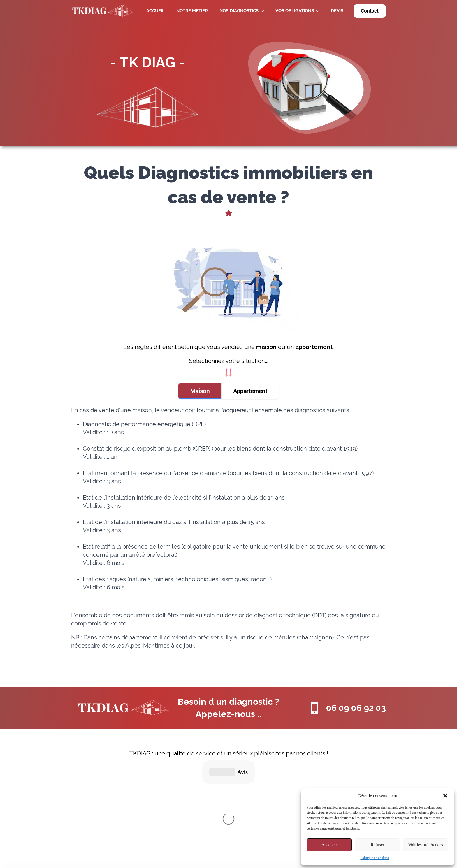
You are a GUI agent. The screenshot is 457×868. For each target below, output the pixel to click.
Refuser (378, 845)
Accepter (329, 845)
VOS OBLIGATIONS (295, 11)
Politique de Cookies (211, 826)
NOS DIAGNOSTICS (239, 11)
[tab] (200, 391)
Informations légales (211, 816)
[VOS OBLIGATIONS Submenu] (319, 11)
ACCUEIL (155, 11)
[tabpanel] (228, 535)
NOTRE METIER (192, 11)
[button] (445, 796)
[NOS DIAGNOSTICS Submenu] (264, 11)
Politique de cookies (374, 858)
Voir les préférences (426, 845)
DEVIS (337, 11)
